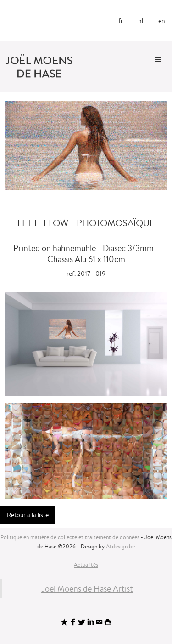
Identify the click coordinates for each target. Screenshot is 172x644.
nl (141, 21)
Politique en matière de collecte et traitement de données (70, 537)
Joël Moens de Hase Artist (87, 588)
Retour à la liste (28, 515)
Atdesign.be (120, 546)
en (162, 21)
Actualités (86, 565)
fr (121, 21)
